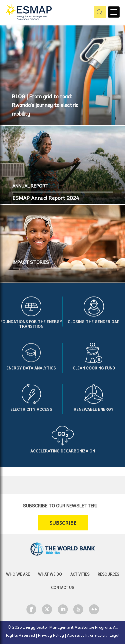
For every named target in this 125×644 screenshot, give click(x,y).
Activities (80, 575)
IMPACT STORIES (31, 263)
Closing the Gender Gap (94, 322)
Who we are (18, 575)
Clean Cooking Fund (94, 368)
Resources (108, 575)
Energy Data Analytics (31, 368)
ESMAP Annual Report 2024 (46, 199)
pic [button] (98, 12)
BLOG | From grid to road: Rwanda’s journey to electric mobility (45, 106)
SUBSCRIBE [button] (63, 523)
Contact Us (62, 588)
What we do (50, 575)
